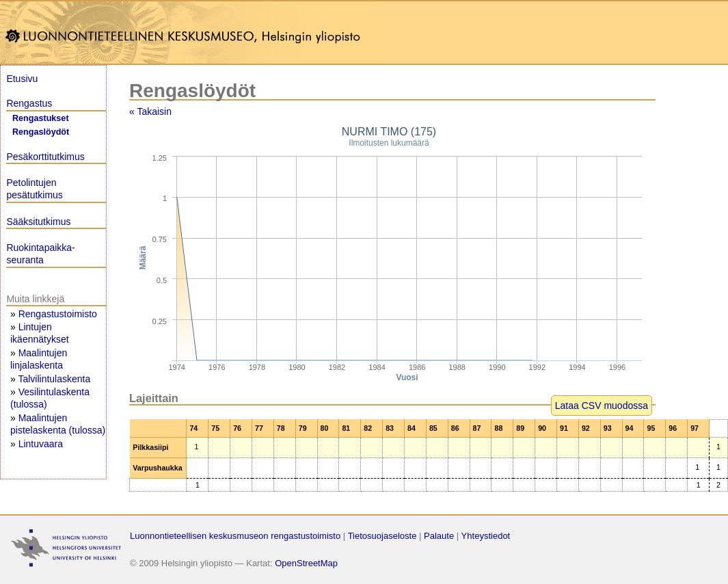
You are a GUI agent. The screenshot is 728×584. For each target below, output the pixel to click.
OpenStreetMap (306, 563)
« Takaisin (150, 111)
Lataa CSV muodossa (602, 406)
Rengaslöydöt (41, 132)
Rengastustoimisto (58, 314)
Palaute (439, 536)
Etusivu (22, 79)
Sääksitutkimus (38, 222)
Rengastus (29, 103)
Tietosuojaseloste (382, 536)
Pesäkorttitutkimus (45, 157)
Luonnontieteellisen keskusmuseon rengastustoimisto (235, 536)
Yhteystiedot (486, 536)
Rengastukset (41, 118)
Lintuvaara (41, 444)
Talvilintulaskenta (54, 379)
